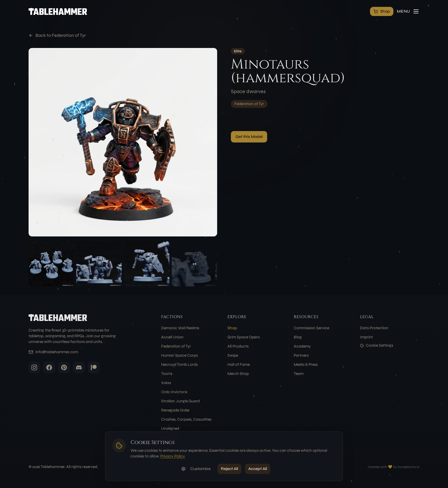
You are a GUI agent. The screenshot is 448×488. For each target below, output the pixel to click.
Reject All (229, 469)
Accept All (258, 469)
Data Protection (374, 328)
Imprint (366, 337)
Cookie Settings (377, 345)
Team (299, 374)
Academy (302, 346)
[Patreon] (94, 367)
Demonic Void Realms (180, 328)
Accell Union (172, 337)
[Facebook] (49, 367)
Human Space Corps (179, 355)
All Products (238, 346)
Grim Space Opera (244, 337)
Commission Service (311, 328)
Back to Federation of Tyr (57, 35)
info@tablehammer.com (57, 352)
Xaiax (166, 383)
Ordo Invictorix (174, 392)
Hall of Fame (239, 365)
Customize (196, 469)
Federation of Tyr (249, 104)
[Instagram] (34, 367)
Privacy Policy (173, 456)
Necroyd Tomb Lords (179, 365)
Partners (301, 355)
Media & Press (306, 365)
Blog (298, 337)
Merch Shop (238, 374)
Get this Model (249, 137)
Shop (232, 328)
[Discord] (79, 367)
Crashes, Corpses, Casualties (186, 419)
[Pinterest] (64, 367)
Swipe (233, 355)
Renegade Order (175, 410)
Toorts (167, 374)
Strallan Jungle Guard (180, 401)
